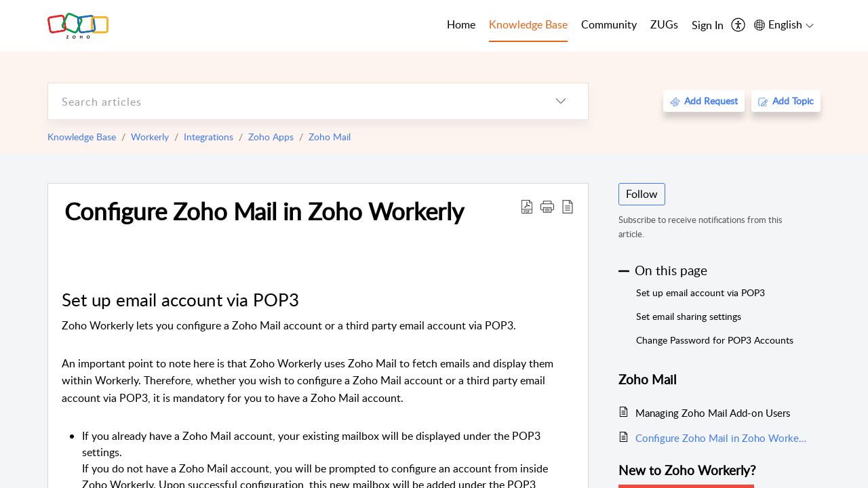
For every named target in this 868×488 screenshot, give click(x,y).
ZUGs (664, 24)
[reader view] (568, 206)
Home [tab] (461, 24)
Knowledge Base (82, 137)
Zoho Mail (330, 137)
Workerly (150, 137)
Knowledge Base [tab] (528, 24)
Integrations (209, 137)
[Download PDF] (527, 206)
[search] (291, 101)
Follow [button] (642, 194)
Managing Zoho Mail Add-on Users (713, 413)
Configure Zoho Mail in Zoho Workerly (264, 211)
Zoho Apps (271, 137)
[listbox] (561, 101)
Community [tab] (609, 24)
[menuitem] (708, 26)
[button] (547, 206)
